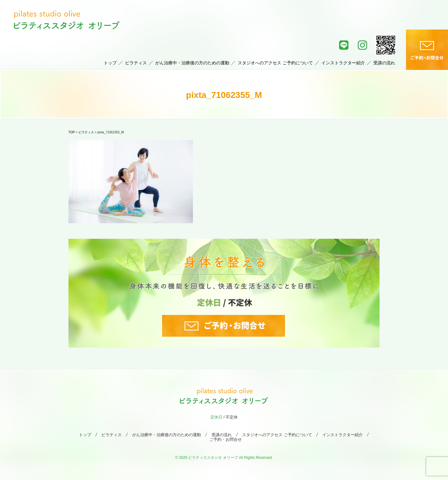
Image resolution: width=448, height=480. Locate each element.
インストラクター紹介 (343, 63)
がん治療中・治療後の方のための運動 (192, 63)
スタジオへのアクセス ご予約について (275, 63)
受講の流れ (384, 63)
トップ (110, 63)
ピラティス (136, 63)
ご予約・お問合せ (226, 439)
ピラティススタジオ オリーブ (213, 458)
